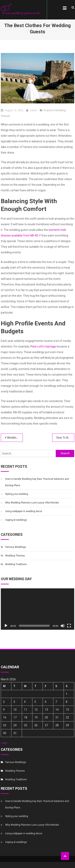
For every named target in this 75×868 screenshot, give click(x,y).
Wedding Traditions (16, 564)
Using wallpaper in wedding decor (24, 511)
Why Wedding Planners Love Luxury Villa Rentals (32, 503)
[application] (38, 609)
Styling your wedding (17, 494)
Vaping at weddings (16, 520)
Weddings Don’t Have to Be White (15, 438)
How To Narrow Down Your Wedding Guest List (65, 438)
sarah (33, 110)
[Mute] (63, 626)
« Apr (4, 743)
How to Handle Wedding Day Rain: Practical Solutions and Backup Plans (37, 482)
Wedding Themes (15, 556)
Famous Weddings (16, 547)
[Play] (6, 626)
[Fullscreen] (69, 626)
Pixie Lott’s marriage (43, 346)
